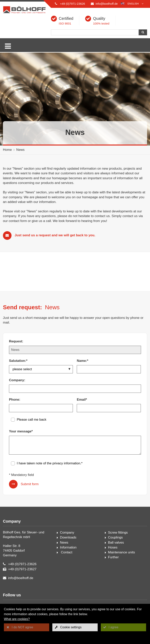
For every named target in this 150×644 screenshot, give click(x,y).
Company (67, 533)
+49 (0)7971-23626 (72, 4)
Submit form (30, 484)
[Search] (95, 32)
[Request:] (75, 350)
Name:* (83, 361)
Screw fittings (118, 533)
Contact (66, 552)
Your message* (21, 431)
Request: (16, 341)
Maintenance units (121, 552)
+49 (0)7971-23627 (22, 569)
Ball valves (116, 543)
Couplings (115, 537)
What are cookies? (17, 619)
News (20, 150)
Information (68, 547)
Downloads (68, 537)
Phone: (15, 400)
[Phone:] (41, 408)
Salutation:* (18, 361)
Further (113, 557)
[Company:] (75, 389)
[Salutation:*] (41, 369)
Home (7, 150)
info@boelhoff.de (107, 4)
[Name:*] (109, 369)
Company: (17, 380)
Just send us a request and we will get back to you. (55, 235)
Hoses (113, 547)
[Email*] (109, 408)
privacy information (66, 463)
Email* (82, 400)
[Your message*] (75, 445)
